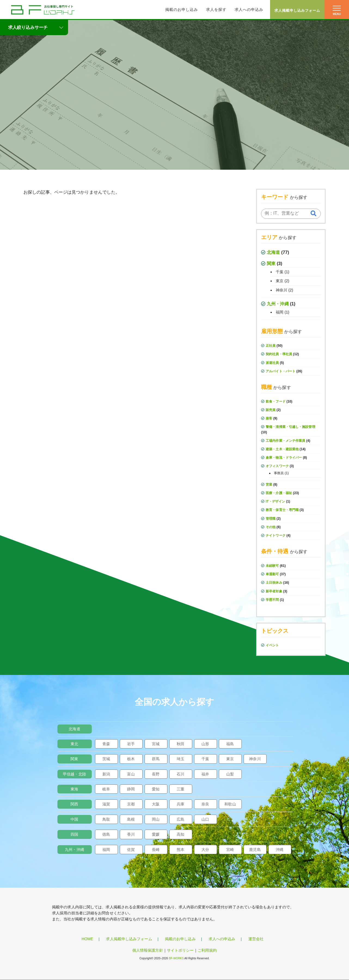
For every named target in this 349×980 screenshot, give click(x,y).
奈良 (205, 804)
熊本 (180, 850)
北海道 (273, 252)
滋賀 (106, 804)
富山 (131, 774)
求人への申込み (249, 10)
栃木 (131, 759)
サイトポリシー (180, 950)
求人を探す (216, 10)
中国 (74, 819)
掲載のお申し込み (182, 10)
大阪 (156, 804)
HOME (87, 939)
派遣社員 (272, 363)
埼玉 (180, 759)
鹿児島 (255, 850)
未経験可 (272, 566)
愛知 (156, 789)
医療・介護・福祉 (279, 493)
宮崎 (230, 850)
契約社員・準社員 (279, 354)
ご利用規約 (207, 950)
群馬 (156, 759)
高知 (180, 834)
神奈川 (281, 290)
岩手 (131, 744)
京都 (131, 804)
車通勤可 (272, 574)
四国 (74, 834)
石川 (180, 774)
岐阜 (106, 789)
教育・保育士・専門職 (282, 510)
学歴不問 (272, 600)
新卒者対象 (274, 591)
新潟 (106, 774)
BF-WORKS (176, 958)
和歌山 (230, 804)
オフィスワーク (277, 466)
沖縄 (280, 850)
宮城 (156, 744)
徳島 (106, 834)
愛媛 (156, 834)
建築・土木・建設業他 (282, 449)
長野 (156, 774)
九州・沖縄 (278, 304)
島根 (131, 819)
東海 (74, 789)
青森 (106, 744)
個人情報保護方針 (148, 950)
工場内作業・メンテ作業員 (285, 441)
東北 (74, 744)
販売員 (271, 410)
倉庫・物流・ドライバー (284, 458)
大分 (205, 850)
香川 (131, 834)
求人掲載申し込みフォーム (297, 10)
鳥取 (106, 819)
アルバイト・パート (281, 371)
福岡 (280, 312)
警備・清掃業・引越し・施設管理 (290, 427)
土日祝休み (274, 583)
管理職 (271, 519)
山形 (205, 744)
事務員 (279, 473)
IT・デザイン (275, 501)
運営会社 (256, 939)
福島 (230, 744)
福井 (205, 774)
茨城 (106, 759)
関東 (271, 264)
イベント (272, 645)
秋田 (180, 744)
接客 (269, 418)
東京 (280, 281)
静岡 (131, 789)
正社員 (271, 346)
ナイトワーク (276, 535)
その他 (271, 527)
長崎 (156, 850)
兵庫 (180, 804)
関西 (74, 804)
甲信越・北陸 (74, 774)
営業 (269, 485)
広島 (180, 819)
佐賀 (131, 850)
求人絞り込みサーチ (28, 27)
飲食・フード (276, 401)
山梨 (230, 774)
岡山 (156, 819)
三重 (180, 789)
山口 (205, 819)
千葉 (280, 272)
